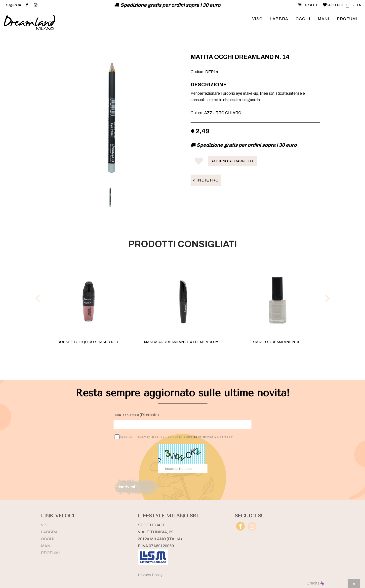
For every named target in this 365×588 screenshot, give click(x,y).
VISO (257, 19)
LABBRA (279, 19)
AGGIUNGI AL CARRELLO (232, 161)
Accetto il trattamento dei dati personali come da (174, 437)
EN (359, 5)
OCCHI (303, 19)
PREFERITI (332, 5)
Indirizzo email (126, 415)
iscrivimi (127, 487)
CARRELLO (308, 5)
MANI (324, 19)
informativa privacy (216, 437)
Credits (315, 583)
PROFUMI (347, 19)
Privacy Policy (150, 575)
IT (348, 5)
